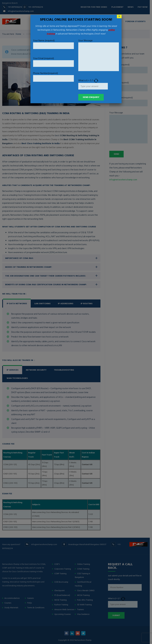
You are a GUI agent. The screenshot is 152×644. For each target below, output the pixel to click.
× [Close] (119, 16)
